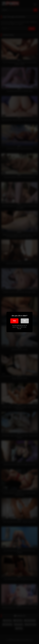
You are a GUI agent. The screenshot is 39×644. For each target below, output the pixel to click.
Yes (14, 321)
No (25, 321)
